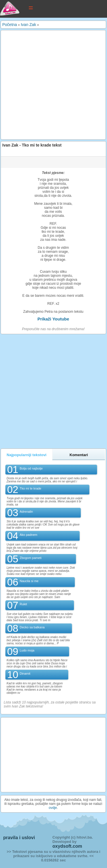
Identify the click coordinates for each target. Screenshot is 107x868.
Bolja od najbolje (31, 468)
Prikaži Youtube (53, 319)
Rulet (23, 604)
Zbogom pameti (31, 558)
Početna (10, 25)
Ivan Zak (29, 25)
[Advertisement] (53, 85)
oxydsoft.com (67, 846)
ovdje (53, 808)
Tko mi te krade (31, 488)
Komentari (79, 455)
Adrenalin (26, 512)
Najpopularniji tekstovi (26, 455)
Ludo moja (27, 650)
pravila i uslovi (19, 838)
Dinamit (25, 673)
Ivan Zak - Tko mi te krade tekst (32, 145)
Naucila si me (29, 581)
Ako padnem (29, 535)
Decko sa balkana (32, 627)
